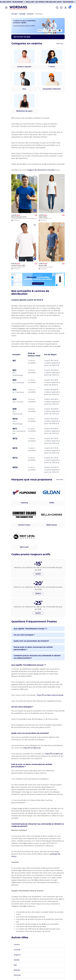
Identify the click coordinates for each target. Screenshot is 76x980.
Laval (9, 955)
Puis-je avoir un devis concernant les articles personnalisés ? (34, 655)
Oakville (10, 935)
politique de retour (35, 843)
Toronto (10, 919)
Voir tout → (67, 47)
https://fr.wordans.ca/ (14, 749)
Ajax (9, 940)
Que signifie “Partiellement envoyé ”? (24, 637)
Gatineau (11, 965)
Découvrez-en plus (16, 41)
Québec (10, 960)
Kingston (11, 929)
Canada (16, 14)
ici (58, 783)
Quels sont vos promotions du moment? (25, 649)
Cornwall (11, 924)
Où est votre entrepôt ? (18, 643)
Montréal (11, 950)
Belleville (11, 945)
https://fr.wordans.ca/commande (44, 696)
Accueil (8, 14)
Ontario (24, 14)
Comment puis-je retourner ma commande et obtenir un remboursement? (32, 663)
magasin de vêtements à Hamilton (35, 171)
